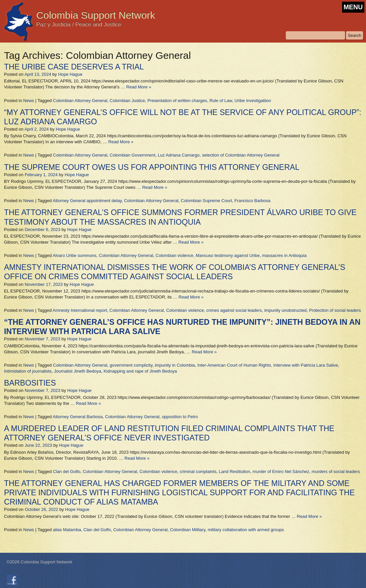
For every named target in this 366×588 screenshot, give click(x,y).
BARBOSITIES (30, 383)
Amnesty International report (80, 310)
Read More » (139, 87)
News (29, 101)
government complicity (131, 365)
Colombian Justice (127, 101)
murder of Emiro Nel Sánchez (281, 471)
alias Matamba (67, 530)
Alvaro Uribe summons (75, 255)
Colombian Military (188, 530)
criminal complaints (198, 471)
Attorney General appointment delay (87, 201)
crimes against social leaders (234, 310)
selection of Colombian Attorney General (241, 155)
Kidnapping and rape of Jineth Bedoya (140, 371)
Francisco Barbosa (252, 201)
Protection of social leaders (335, 310)
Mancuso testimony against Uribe (228, 255)
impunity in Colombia (175, 365)
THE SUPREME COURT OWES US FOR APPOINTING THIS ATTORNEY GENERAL (152, 167)
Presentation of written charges (177, 101)
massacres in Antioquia (284, 255)
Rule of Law (221, 101)
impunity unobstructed (285, 310)
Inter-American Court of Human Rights (234, 365)
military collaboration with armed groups (246, 530)
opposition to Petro (180, 417)
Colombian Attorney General (80, 101)
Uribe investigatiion (253, 101)
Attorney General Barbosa (78, 417)
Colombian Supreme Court (206, 201)
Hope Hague (70, 74)
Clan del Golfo (67, 471)
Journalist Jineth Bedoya (78, 371)
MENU (353, 7)
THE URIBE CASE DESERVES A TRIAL (74, 67)
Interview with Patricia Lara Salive (305, 365)
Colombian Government (133, 155)
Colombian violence (175, 255)
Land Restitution (235, 471)
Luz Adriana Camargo (179, 155)
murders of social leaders (336, 471)
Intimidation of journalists (28, 371)
